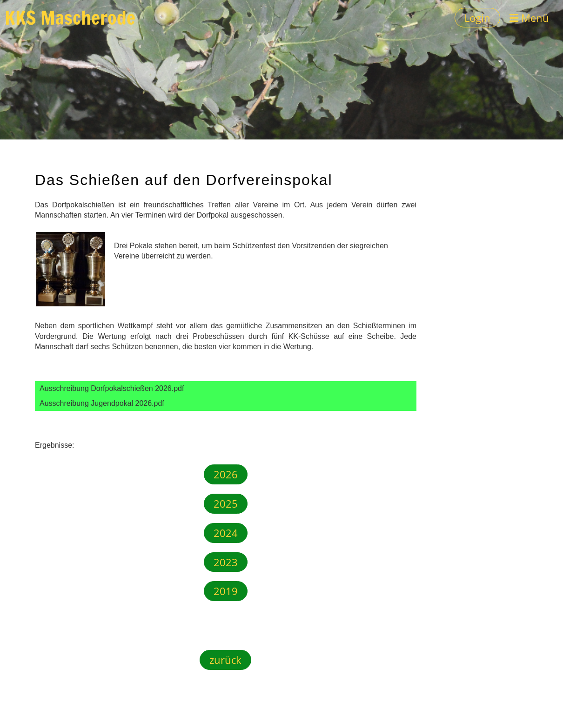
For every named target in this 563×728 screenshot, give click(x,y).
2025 (226, 503)
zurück (225, 660)
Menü (529, 18)
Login (477, 18)
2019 (226, 591)
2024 (226, 533)
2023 (226, 562)
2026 (226, 474)
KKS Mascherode (70, 18)
